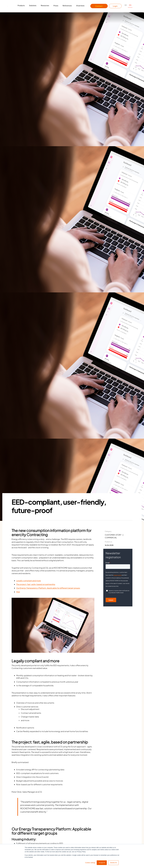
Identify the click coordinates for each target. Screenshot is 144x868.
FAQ (18, 592)
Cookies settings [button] (90, 863)
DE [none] (126, 5)
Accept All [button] (102, 863)
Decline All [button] (113, 863)
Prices (56, 6)
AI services (80, 6)
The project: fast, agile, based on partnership (36, 584)
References (67, 6)
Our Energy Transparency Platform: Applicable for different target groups (48, 588)
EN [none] (130, 5)
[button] (21, 6)
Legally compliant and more (29, 581)
